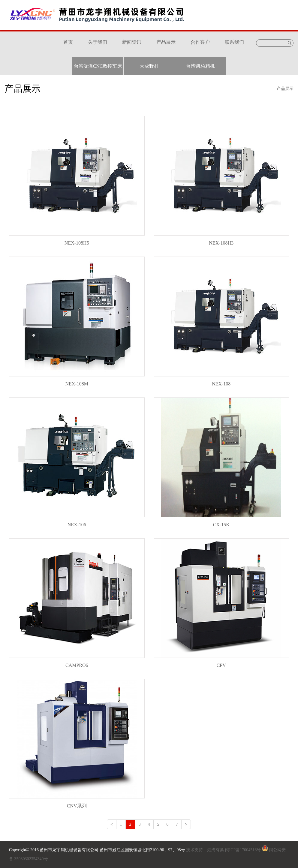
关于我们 (98, 42)
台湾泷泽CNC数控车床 (98, 66)
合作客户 (200, 42)
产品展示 (166, 42)
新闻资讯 (132, 42)
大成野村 (149, 66)
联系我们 (234, 42)
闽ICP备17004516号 (243, 850)
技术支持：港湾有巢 (205, 850)
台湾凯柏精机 (200, 66)
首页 (68, 42)
